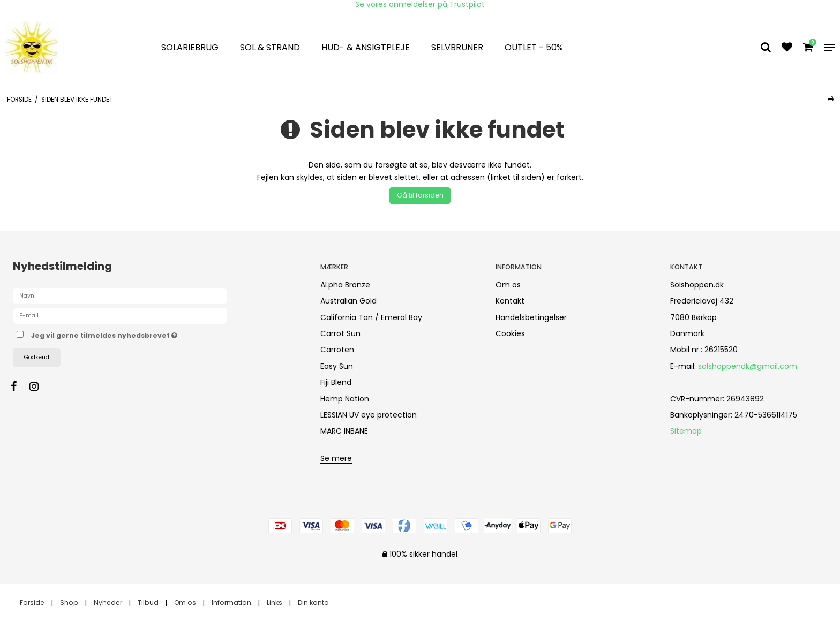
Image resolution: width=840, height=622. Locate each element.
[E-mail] (120, 315)
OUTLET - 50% (534, 47)
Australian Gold (348, 301)
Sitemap (686, 431)
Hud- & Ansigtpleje (366, 47)
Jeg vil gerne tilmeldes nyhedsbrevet (142, 334)
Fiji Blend (336, 382)
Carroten (337, 350)
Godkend (37, 357)
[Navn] (120, 295)
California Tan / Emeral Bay (371, 317)
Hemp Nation (345, 399)
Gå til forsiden (420, 195)
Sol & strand (270, 47)
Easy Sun (337, 366)
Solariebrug (190, 47)
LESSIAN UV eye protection (369, 415)
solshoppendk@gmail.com (748, 366)
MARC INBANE (344, 431)
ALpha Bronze (345, 285)
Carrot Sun (340, 333)
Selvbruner (457, 47)
